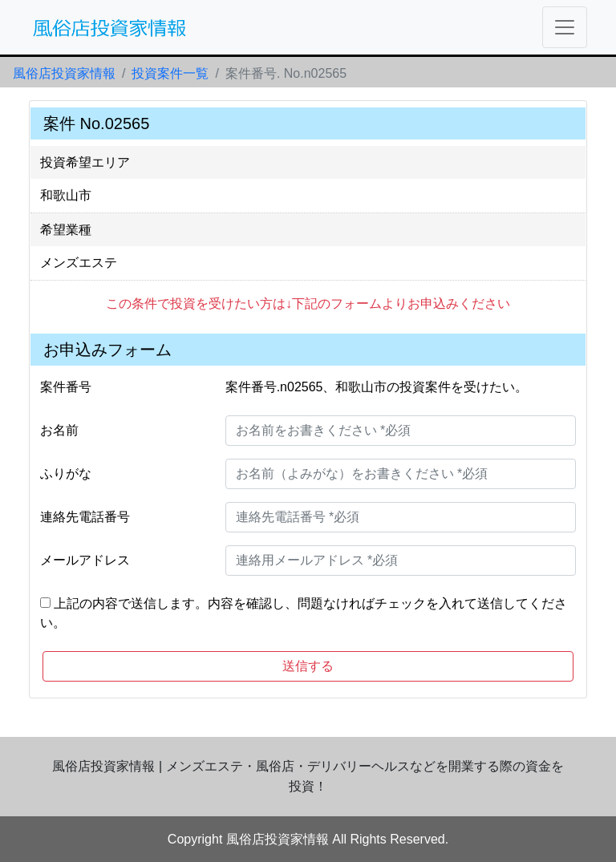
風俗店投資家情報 (64, 73)
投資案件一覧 (170, 73)
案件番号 (66, 387)
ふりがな (66, 473)
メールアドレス (85, 560)
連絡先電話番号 (85, 517)
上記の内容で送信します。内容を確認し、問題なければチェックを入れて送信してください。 (304, 613)
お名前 (59, 430)
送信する (308, 666)
